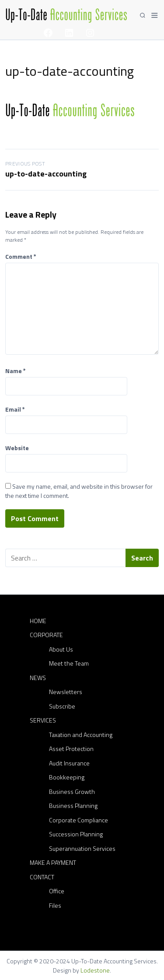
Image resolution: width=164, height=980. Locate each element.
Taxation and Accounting (81, 735)
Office (57, 891)
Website (17, 448)
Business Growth (72, 791)
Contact (42, 877)
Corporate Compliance (79, 820)
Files (55, 905)
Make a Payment (53, 862)
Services (43, 720)
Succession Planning (76, 834)
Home (38, 621)
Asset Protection (71, 749)
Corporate (46, 635)
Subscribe (62, 706)
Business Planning (73, 806)
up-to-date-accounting (46, 174)
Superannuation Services (82, 848)
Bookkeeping (67, 777)
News (38, 678)
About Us (61, 649)
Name (16, 371)
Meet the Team (69, 663)
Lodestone (95, 970)
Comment (21, 256)
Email (15, 409)
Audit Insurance (69, 763)
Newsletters (66, 692)
